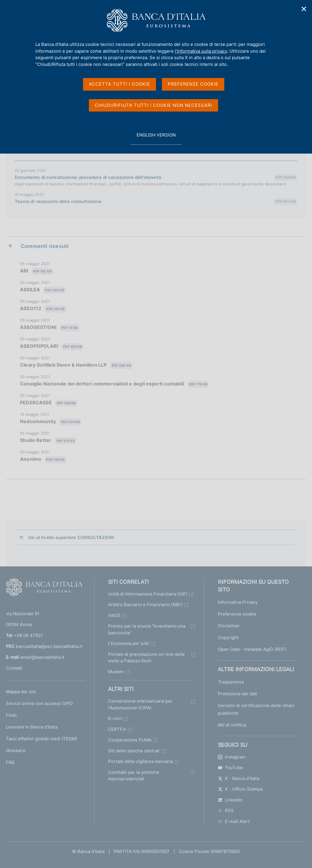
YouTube (230, 768)
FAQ (10, 762)
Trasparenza (231, 682)
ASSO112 (43, 309)
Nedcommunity (51, 422)
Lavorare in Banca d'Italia (32, 727)
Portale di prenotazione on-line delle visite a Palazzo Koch (146, 658)
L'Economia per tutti (128, 643)
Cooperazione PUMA (130, 740)
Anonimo (43, 459)
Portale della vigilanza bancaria (140, 761)
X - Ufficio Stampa (240, 789)
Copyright (228, 637)
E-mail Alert (234, 821)
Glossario (16, 750)
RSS (226, 810)
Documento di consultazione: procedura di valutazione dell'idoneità (88, 177)
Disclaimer (229, 626)
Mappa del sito (21, 692)
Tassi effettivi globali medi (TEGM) (42, 739)
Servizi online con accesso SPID (39, 703)
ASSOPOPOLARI (52, 346)
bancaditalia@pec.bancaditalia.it (49, 646)
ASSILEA (43, 290)
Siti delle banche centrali (134, 751)
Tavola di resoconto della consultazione (58, 201)
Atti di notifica (232, 725)
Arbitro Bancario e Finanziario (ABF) (145, 605)
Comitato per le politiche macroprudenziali (134, 776)
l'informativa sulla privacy (201, 51)
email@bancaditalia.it (42, 657)
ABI (36, 271)
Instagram (232, 757)
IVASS (114, 615)
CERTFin (117, 729)
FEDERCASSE (49, 403)
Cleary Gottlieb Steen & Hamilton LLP (76, 365)
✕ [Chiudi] (304, 9)
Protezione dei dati (238, 694)
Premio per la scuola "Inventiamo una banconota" (147, 629)
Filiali (11, 715)
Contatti (14, 668)
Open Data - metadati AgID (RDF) (252, 649)
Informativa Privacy (238, 602)
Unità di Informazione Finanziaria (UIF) (148, 594)
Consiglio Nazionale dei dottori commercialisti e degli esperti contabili (114, 384)
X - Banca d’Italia (239, 778)
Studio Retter (48, 441)
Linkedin (230, 800)
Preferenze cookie (237, 614)
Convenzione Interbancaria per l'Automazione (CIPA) (140, 704)
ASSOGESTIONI (50, 328)
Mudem (116, 672)
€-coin (115, 718)
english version (156, 138)
